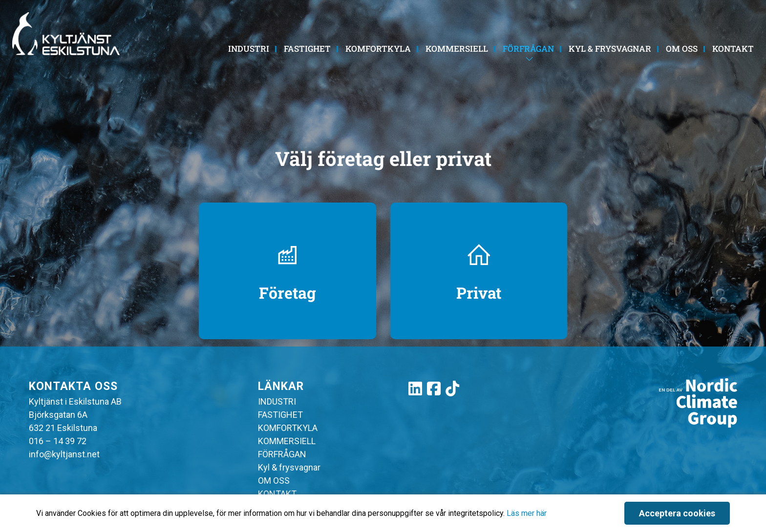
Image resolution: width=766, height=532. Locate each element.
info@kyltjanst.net (64, 454)
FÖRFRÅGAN (528, 49)
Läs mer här (527, 513)
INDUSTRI (249, 49)
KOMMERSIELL (457, 49)
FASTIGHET (307, 49)
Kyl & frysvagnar (610, 49)
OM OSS (682, 49)
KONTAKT (733, 49)
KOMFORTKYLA (378, 49)
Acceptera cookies (677, 513)
